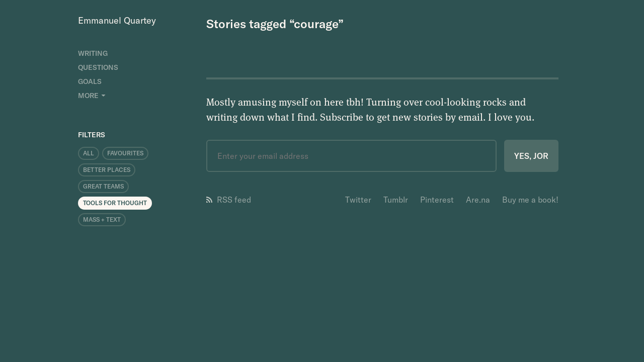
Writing (93, 53)
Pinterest (437, 200)
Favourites (125, 153)
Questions (98, 67)
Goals (90, 81)
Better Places (107, 170)
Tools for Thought (115, 203)
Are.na (478, 200)
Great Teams (103, 186)
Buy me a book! (530, 200)
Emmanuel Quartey (117, 20)
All (89, 153)
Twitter (358, 200)
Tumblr (396, 200)
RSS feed (229, 200)
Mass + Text (102, 219)
